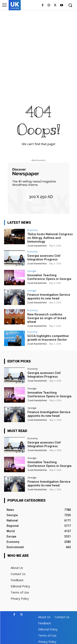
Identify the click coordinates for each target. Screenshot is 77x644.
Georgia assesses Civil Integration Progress (44, 258)
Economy (32, 230)
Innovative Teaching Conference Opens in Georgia (49, 277)
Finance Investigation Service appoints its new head (49, 297)
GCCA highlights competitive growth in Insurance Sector (48, 338)
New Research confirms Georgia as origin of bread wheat (47, 318)
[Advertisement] (38, 51)
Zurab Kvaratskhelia (37, 246)
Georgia (32, 271)
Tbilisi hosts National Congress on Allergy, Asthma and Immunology (50, 238)
